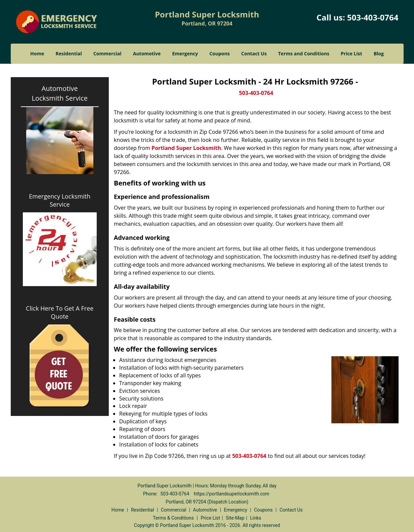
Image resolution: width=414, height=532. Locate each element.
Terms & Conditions (173, 518)
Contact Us (254, 54)
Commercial (107, 54)
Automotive (147, 54)
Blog (379, 54)
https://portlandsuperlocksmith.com (232, 494)
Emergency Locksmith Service (60, 200)
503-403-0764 (373, 17)
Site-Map (235, 518)
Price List (352, 54)
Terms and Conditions (304, 54)
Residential (69, 54)
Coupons (220, 54)
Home (37, 54)
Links (256, 518)
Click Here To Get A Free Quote (60, 312)
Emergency (185, 54)
